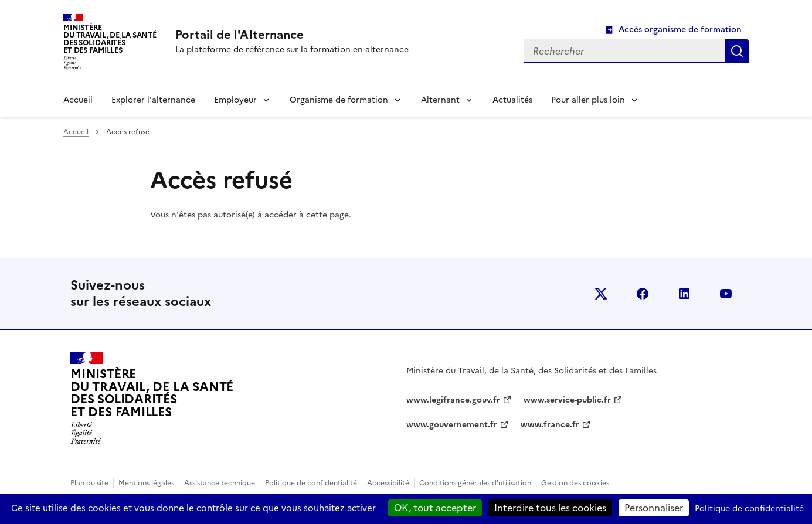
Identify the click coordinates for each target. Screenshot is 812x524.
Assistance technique (220, 483)
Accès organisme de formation (680, 30)
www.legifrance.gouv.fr (453, 400)
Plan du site (89, 483)
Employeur (235, 100)
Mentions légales (146, 483)
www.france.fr (550, 425)
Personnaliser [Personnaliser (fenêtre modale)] (654, 508)
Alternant (440, 100)
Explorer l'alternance (153, 100)
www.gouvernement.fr (452, 425)
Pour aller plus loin (588, 100)
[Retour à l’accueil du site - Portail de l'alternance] (152, 398)
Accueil (78, 100)
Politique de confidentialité (311, 483)
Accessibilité (388, 483)
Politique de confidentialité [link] (749, 508)
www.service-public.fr (567, 400)
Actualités (512, 100)
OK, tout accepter (435, 508)
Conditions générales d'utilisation (475, 483)
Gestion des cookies (575, 483)
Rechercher (737, 51)
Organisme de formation (339, 100)
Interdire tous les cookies (550, 508)
